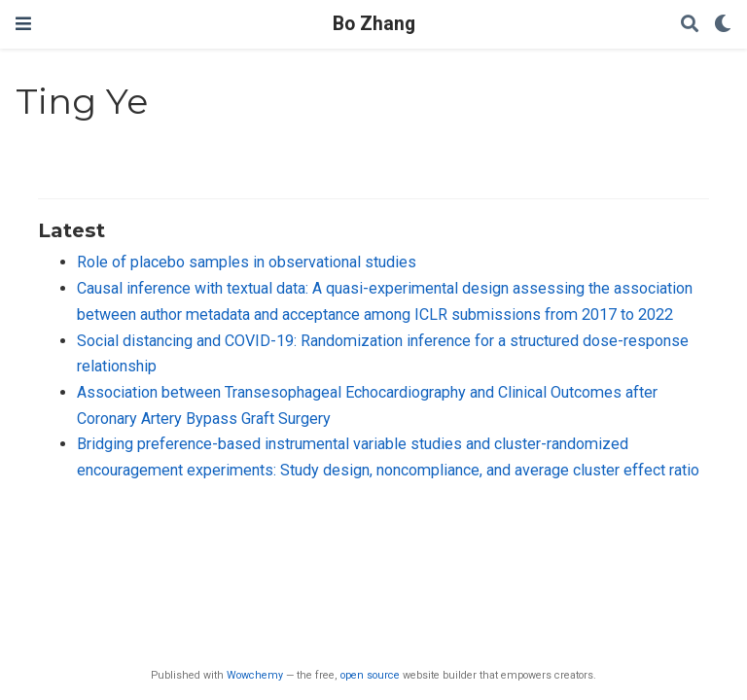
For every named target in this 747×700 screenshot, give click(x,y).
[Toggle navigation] (23, 24)
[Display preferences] (723, 25)
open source (370, 675)
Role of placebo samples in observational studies (247, 262)
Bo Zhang (374, 24)
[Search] (690, 25)
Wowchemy (255, 675)
